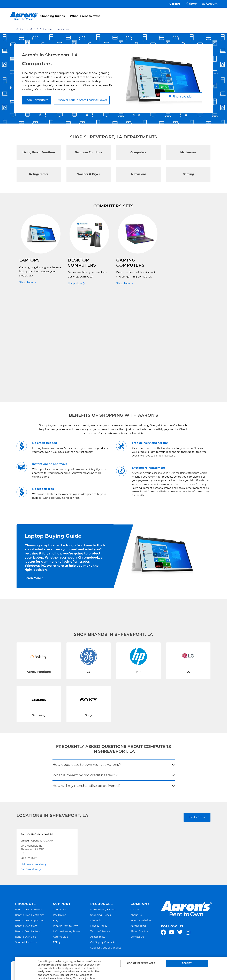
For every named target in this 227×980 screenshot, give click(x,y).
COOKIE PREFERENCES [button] (141, 963)
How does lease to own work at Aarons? (87, 659)
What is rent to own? (85, 16)
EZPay (57, 837)
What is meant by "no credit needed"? (85, 670)
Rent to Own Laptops (28, 826)
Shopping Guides (53, 16)
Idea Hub (96, 815)
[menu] (113, 12)
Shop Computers (36, 100)
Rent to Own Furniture (29, 804)
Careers (175, 4)
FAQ (56, 815)
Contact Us (60, 804)
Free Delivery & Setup (103, 804)
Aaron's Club (60, 831)
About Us (136, 810)
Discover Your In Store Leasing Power (82, 100)
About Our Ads (139, 826)
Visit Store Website (32, 759)
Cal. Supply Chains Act (104, 837)
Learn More (33, 473)
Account (210, 4)
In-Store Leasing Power (67, 826)
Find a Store (197, 712)
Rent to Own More (26, 820)
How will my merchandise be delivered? (87, 680)
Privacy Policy (99, 820)
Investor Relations (141, 815)
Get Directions (29, 764)
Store (191, 4)
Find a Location (181, 97)
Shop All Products (26, 837)
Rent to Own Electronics (30, 810)
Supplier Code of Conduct (106, 842)
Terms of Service (100, 826)
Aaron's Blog (138, 820)
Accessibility (98, 831)
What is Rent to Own (66, 820)
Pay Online (59, 810)
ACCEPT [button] (187, 963)
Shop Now (26, 282)
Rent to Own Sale (26, 831)
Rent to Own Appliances (30, 815)
